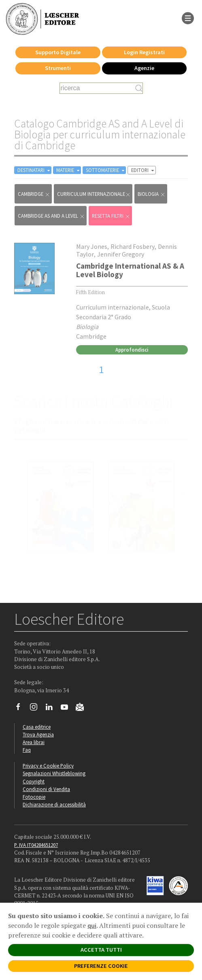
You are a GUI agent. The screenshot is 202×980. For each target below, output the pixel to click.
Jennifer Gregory (121, 254)
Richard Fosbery (133, 246)
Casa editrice (37, 727)
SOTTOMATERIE (106, 170)
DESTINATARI (34, 170)
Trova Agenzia (38, 734)
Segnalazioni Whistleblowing (54, 773)
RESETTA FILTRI (111, 216)
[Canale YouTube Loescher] (67, 709)
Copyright (34, 781)
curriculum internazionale (94, 194)
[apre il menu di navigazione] (188, 17)
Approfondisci (132, 350)
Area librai (34, 742)
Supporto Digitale (58, 52)
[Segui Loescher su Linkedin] (52, 709)
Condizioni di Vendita (46, 789)
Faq (27, 750)
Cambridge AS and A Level (51, 216)
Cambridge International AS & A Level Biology (130, 270)
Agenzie (144, 68)
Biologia (152, 194)
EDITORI (143, 170)
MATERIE (69, 170)
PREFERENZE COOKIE (101, 966)
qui (92, 925)
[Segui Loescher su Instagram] (37, 709)
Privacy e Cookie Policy (48, 766)
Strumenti (58, 68)
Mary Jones (92, 246)
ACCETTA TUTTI (101, 950)
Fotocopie (34, 797)
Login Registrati (144, 52)
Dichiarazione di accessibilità (54, 804)
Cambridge (34, 194)
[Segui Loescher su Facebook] (21, 709)
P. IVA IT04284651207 (36, 845)
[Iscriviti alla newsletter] (83, 708)
